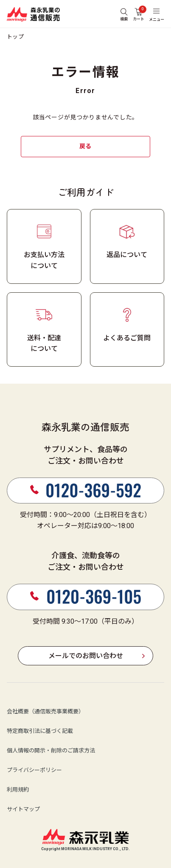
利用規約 (18, 790)
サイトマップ (23, 810)
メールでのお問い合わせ (86, 656)
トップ (15, 37)
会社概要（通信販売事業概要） (45, 712)
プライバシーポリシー (34, 770)
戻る (85, 146)
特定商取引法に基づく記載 (40, 731)
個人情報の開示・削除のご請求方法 (51, 751)
